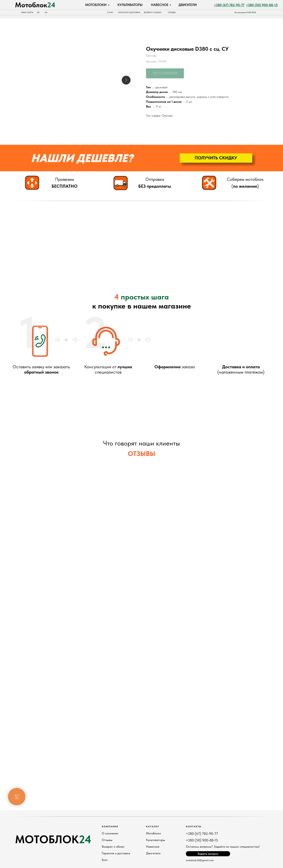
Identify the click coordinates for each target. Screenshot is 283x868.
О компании (110, 833)
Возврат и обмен (113, 847)
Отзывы (107, 840)
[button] (216, 158)
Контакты (194, 826)
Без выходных (245, 12)
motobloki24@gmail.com (200, 860)
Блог (105, 860)
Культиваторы (156, 840)
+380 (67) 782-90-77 (202, 834)
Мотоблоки (153, 833)
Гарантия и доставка (116, 853)
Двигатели (153, 853)
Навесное (153, 847)
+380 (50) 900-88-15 (202, 840)
